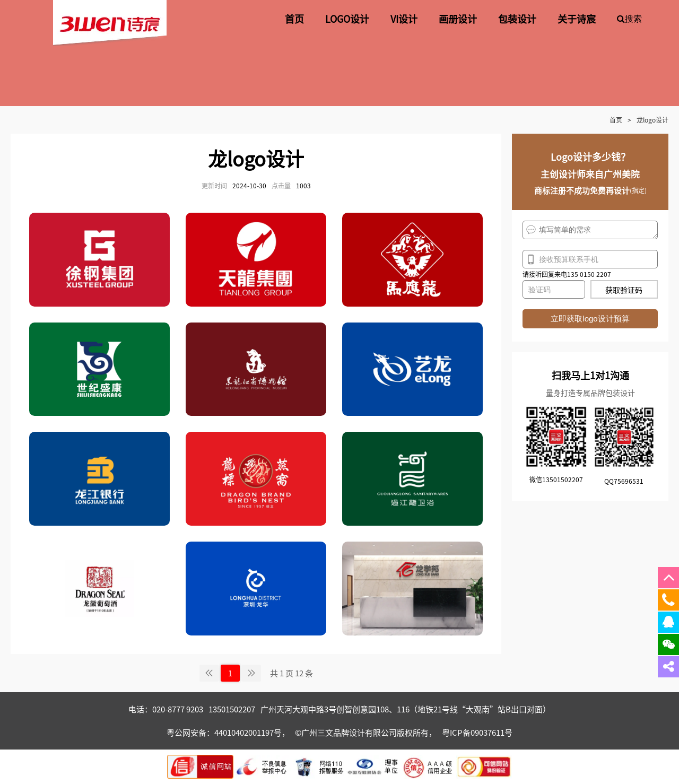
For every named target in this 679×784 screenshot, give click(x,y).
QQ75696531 (624, 481)
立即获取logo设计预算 (590, 319)
